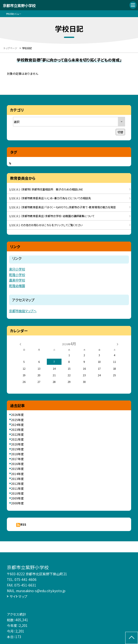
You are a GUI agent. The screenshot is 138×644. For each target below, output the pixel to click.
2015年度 (17, 469)
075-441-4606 (25, 579)
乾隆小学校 (17, 275)
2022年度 (17, 434)
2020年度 (17, 444)
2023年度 (17, 429)
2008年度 (17, 503)
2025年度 (17, 420)
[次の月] (117, 344)
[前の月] (20, 344)
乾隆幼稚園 (17, 286)
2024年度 (17, 425)
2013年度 (17, 479)
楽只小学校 (17, 269)
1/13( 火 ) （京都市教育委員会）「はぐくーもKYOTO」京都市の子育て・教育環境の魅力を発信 (62, 207)
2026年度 (17, 415)
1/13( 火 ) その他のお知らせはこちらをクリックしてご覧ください (46, 225)
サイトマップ (19, 596)
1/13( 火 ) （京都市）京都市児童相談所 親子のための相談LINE (46, 189)
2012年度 (17, 483)
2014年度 (17, 474)
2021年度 (17, 439)
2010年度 (17, 493)
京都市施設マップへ (23, 311)
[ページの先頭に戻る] (132, 638)
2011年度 (17, 488)
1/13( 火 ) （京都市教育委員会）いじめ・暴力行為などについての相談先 (50, 198)
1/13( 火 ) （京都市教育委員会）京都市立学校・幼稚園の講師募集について (52, 216)
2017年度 (17, 459)
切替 (120, 132)
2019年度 (17, 449)
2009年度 (17, 498)
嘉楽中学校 (17, 280)
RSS (23, 524)
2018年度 (17, 454)
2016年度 (17, 464)
